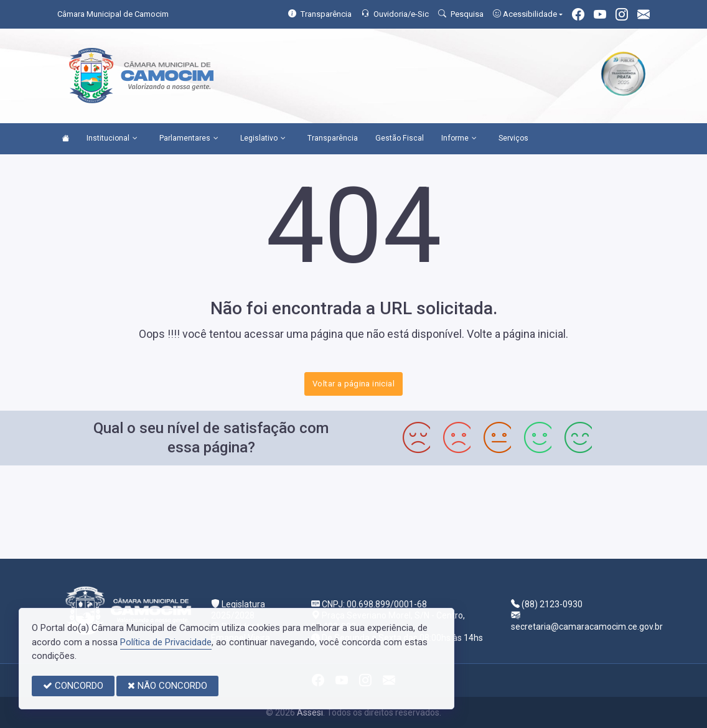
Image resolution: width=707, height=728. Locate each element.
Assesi (310, 712)
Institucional (112, 139)
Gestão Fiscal (400, 138)
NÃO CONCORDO (167, 686)
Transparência (333, 138)
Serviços (513, 138)
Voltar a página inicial (353, 384)
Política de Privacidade (166, 642)
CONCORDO (73, 686)
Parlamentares (189, 139)
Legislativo (263, 139)
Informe (459, 139)
